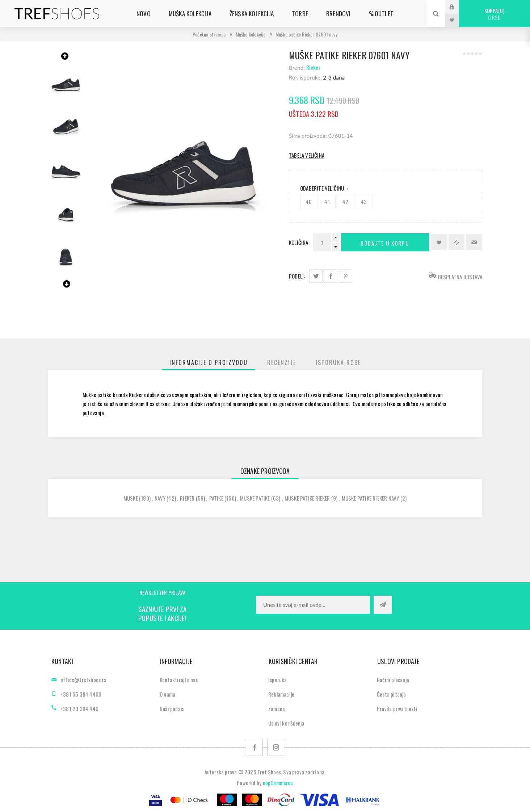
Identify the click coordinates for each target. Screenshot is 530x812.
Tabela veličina (307, 155)
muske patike (255, 498)
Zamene (277, 709)
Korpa (494, 14)
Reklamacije (281, 694)
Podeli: (297, 276)
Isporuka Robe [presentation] (338, 362)
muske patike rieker (307, 498)
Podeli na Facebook (331, 276)
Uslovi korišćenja (286, 723)
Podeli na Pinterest (346, 276)
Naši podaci (172, 709)
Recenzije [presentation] (282, 362)
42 (345, 201)
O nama (167, 694)
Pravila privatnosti (397, 709)
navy (160, 498)
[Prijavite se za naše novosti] (313, 605)
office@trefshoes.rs (83, 680)
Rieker (313, 67)
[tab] (209, 362)
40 (309, 201)
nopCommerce (278, 783)
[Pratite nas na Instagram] (276, 747)
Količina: (299, 242)
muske (131, 498)
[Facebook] (254, 747)
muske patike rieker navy (371, 498)
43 (364, 201)
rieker (187, 498)
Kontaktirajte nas (179, 680)
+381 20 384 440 (79, 709)
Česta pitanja (392, 694)
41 (327, 201)
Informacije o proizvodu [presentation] (209, 362)
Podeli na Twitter (316, 276)
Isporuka (278, 680)
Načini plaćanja (393, 680)
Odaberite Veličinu (323, 188)
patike (216, 498)
